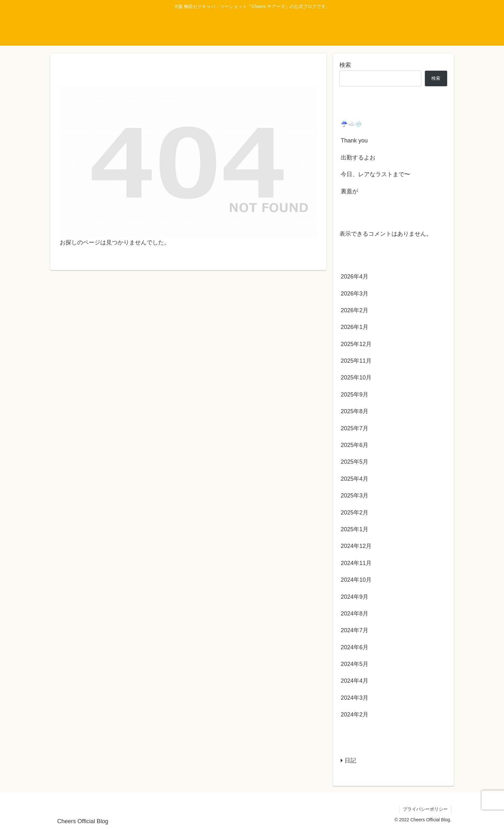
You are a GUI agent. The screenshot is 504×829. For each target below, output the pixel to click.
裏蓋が (349, 191)
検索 (345, 65)
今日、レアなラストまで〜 (375, 174)
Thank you (354, 141)
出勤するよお (358, 158)
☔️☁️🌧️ (351, 124)
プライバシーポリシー (425, 809)
